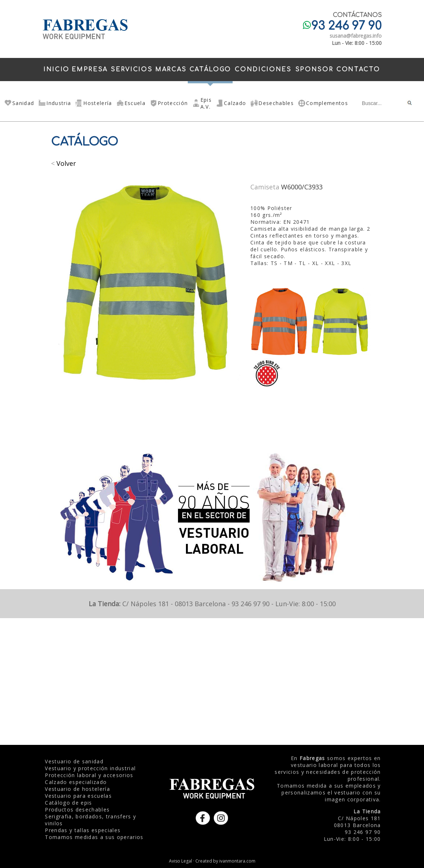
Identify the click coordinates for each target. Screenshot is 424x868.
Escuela (135, 103)
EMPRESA (90, 70)
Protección (173, 103)
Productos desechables (77, 810)
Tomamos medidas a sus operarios (94, 837)
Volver (66, 163)
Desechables (276, 103)
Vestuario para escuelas (78, 796)
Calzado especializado (76, 782)
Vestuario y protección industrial (90, 768)
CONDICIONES (263, 70)
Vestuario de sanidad (74, 761)
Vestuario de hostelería (77, 789)
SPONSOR (314, 70)
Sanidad (23, 103)
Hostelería (97, 103)
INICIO (56, 70)
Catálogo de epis (68, 803)
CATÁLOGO (210, 70)
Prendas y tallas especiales (83, 830)
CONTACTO (358, 70)
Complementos (327, 103)
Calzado (235, 103)
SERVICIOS (132, 70)
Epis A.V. (206, 103)
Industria (59, 103)
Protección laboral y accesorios (89, 775)
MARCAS (171, 70)
